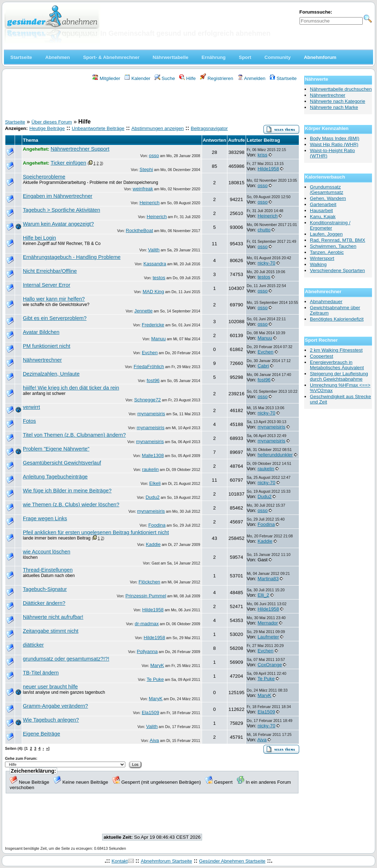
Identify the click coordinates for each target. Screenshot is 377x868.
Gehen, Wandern (328, 198)
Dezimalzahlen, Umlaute (51, 374)
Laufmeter (268, 637)
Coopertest (321, 356)
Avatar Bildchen (41, 332)
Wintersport (322, 258)
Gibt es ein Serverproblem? (55, 318)
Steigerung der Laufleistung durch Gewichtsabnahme (339, 376)
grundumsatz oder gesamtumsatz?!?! (66, 659)
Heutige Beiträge (47, 128)
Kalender (137, 78)
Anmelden (252, 78)
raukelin (150, 469)
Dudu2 (153, 497)
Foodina (157, 525)
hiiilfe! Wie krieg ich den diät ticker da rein (71, 388)
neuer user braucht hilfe (50, 687)
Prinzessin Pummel (146, 596)
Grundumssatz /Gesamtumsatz (326, 190)
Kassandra (155, 264)
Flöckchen (149, 582)
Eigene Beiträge (41, 734)
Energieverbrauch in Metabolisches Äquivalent (337, 365)
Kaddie (153, 544)
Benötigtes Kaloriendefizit (337, 319)
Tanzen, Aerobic (327, 252)
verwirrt (31, 407)
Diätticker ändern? (44, 603)
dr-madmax (147, 624)
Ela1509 (150, 713)
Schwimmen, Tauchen (333, 246)
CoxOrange (270, 665)
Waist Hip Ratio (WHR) (334, 144)
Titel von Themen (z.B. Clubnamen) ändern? (74, 435)
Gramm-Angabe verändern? (55, 706)
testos (159, 278)
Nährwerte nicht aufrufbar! (53, 617)
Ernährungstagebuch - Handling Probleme (72, 257)
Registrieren (217, 78)
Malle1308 (153, 455)
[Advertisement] (152, 101)
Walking (318, 264)
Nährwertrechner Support (80, 149)
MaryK (157, 665)
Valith (154, 250)
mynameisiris (151, 414)
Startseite (283, 78)
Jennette (143, 311)
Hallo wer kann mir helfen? (54, 299)
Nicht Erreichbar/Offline (50, 271)
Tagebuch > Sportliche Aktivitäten (61, 210)
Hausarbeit (321, 210)
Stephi (146, 169)
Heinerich (150, 203)
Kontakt (119, 861)
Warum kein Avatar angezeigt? (58, 224)
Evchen (150, 353)
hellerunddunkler (275, 455)
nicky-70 (266, 263)
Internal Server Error (47, 285)
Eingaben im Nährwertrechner (58, 196)
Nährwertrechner (42, 360)
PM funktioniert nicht (47, 346)
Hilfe (187, 78)
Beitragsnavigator (209, 128)
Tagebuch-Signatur (45, 589)
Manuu (158, 339)
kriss (262, 155)
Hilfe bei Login (39, 238)
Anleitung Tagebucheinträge (55, 477)
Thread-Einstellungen (48, 570)
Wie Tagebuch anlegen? (51, 720)
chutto (264, 230)
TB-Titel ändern (41, 673)
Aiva (154, 740)
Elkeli (155, 483)
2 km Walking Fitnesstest (336, 350)
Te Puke (155, 679)
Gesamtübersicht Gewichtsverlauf (62, 463)
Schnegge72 (148, 400)
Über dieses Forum (52, 122)
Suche (165, 78)
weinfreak (143, 189)
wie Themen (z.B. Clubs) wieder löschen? (71, 505)
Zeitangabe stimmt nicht (51, 631)
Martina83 (268, 579)
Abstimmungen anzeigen (158, 128)
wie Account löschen (47, 552)
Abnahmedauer (326, 302)
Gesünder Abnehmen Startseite (232, 861)
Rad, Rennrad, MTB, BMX (338, 240)
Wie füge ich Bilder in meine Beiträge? (67, 491)
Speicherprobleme (44, 177)
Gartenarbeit (323, 204)
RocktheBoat (139, 230)
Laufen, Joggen (326, 234)
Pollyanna (147, 651)
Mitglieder (106, 78)
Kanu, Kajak (323, 217)
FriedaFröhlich (149, 367)
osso (154, 155)
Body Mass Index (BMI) (335, 138)
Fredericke (153, 325)
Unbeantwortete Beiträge (98, 128)
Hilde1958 (268, 169)
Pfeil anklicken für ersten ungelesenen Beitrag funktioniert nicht (96, 532)
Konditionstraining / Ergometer (330, 225)
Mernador (268, 623)
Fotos (29, 421)
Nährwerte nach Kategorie (338, 101)
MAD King (153, 292)
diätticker (33, 645)
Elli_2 (263, 595)
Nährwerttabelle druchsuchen (341, 89)
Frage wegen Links (45, 518)
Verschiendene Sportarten (337, 270)
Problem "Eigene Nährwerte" (56, 449)
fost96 (153, 380)
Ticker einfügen (69, 163)
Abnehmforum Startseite (166, 861)
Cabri (263, 366)
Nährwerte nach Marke (334, 107)
